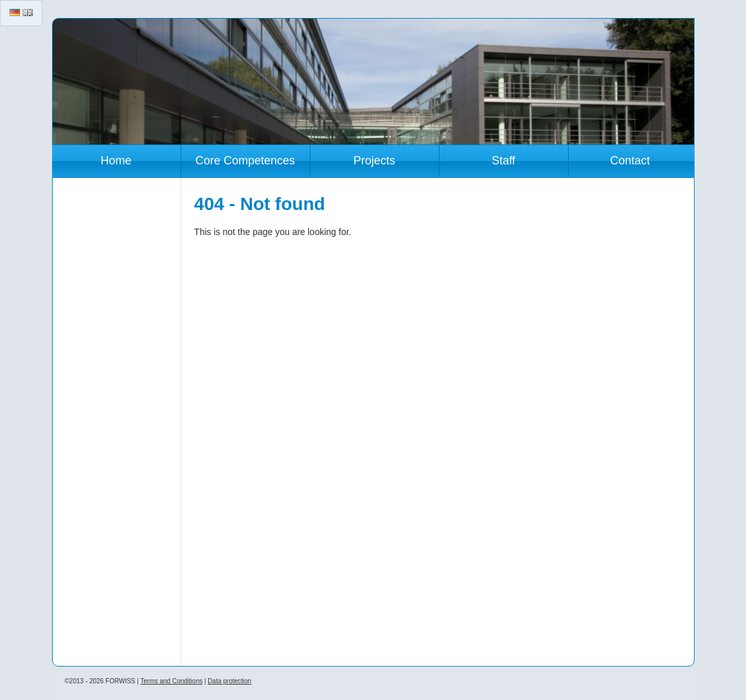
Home (116, 161)
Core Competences (245, 161)
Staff (503, 161)
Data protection (229, 681)
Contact (630, 161)
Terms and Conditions (171, 681)
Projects (374, 161)
